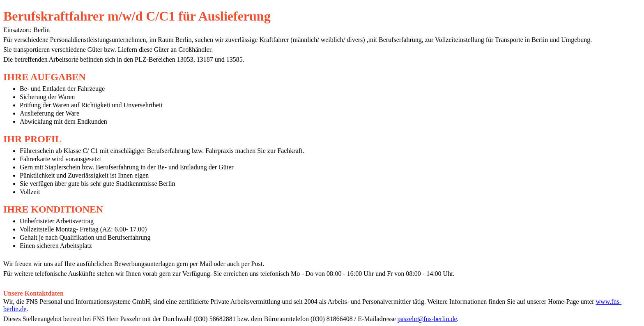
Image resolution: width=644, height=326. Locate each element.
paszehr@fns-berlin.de (427, 319)
